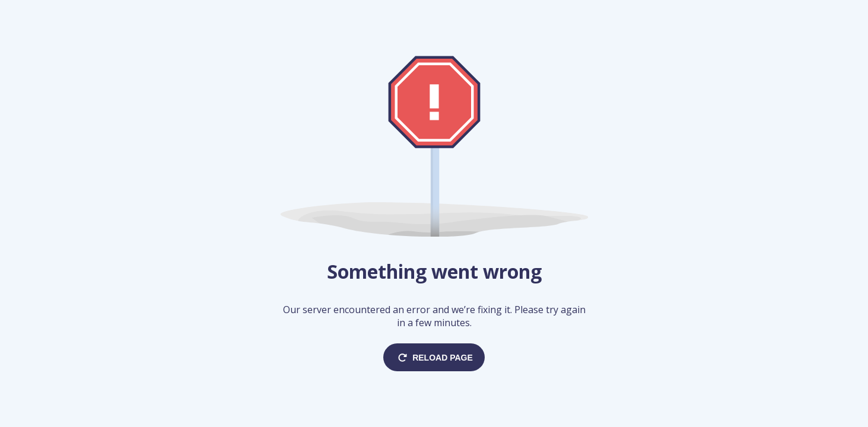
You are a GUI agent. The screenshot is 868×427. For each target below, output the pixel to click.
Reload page (434, 358)
